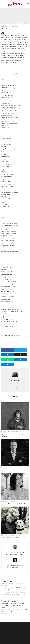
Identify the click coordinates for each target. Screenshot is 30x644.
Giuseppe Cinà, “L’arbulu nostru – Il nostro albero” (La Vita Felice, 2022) (15, 553)
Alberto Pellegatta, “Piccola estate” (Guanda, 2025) (14, 470)
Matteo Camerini (16, 344)
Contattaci (12, 626)
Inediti (3, 27)
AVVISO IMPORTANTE (18, 616)
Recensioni (10, 468)
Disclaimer (15, 629)
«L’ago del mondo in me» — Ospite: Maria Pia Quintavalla (12, 435)
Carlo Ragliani (15, 380)
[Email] (21, 355)
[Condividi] (8, 350)
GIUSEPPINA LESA (6, 616)
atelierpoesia (4, 431)
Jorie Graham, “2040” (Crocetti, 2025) (10, 590)
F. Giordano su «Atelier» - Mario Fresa (11, 610)
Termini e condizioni (22, 626)
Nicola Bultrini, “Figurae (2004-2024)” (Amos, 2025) (14, 537)
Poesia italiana (8, 27)
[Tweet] (21, 350)
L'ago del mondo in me (19, 431)
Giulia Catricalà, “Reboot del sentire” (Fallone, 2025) (14, 504)
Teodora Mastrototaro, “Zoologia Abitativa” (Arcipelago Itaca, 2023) (15, 566)
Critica (3, 502)
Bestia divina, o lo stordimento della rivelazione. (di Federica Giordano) (15, 612)
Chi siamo (6, 626)
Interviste (12, 431)
